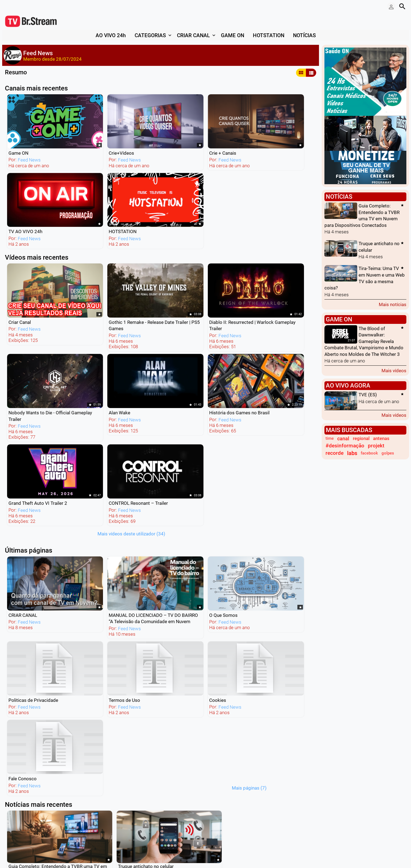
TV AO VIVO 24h (211, 132)
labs (352, 453)
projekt (376, 446)
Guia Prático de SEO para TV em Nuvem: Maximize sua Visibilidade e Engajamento (276, 510)
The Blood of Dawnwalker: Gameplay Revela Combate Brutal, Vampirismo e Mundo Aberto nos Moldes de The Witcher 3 (364, 341)
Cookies (16, 431)
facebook (369, 453)
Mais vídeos (394, 370)
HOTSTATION (271, 132)
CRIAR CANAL (22, 354)
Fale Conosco (84, 431)
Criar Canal (19, 202)
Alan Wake (267, 202)
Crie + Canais (146, 132)
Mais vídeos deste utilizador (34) (232, 291)
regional (361, 438)
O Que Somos (146, 354)
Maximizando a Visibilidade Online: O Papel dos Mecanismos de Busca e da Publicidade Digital (121, 619)
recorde (335, 453)
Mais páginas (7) (171, 440)
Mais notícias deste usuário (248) (207, 673)
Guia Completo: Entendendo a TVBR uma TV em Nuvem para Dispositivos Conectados (39, 510)
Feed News (28, 139)
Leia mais (15, 565)
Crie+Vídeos (83, 132)
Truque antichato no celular (113, 503)
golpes (388, 453)
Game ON (18, 132)
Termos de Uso (272, 354)
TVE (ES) (368, 395)
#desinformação (345, 446)
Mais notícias (393, 304)
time (330, 438)
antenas (381, 438)
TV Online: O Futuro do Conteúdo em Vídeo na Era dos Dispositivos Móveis (42, 619)
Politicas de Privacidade (219, 354)
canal (343, 439)
